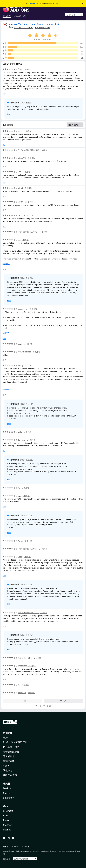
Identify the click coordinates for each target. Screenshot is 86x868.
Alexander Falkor (25, 658)
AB (19, 488)
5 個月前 (25, 488)
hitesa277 (22, 158)
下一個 (63, 701)
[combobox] (74, 15)
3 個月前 (31, 158)
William (21, 541)
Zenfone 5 (22, 440)
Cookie (15, 847)
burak (20, 131)
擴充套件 (7, 16)
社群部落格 (9, 761)
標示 (4, 94)
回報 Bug (8, 770)
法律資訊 (26, 847)
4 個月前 (44, 232)
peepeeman (23, 309)
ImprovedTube (42, 27)
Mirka (20, 432)
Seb (19, 172)
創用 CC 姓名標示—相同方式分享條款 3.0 (45, 851)
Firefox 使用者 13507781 (28, 613)
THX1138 (22, 215)
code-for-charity (23, 27)
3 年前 (28, 69)
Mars (20, 557)
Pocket (7, 830)
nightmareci (23, 666)
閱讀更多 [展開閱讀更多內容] (6, 264)
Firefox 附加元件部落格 (15, 742)
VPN (5, 816)
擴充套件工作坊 (11, 747)
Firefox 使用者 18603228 (28, 549)
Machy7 (21, 202)
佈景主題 (17, 16)
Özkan (20, 69)
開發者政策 (9, 756)
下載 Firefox (34, 3)
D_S (19, 496)
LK (19, 240)
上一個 (23, 701)
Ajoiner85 (22, 693)
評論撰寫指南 (10, 775)
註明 (10, 851)
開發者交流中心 (11, 752)
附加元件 (8, 733)
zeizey (21, 344)
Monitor (7, 825)
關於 (5, 738)
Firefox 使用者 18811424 (28, 232)
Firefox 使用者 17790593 (28, 150)
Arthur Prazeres (24, 352)
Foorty (20, 365)
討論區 (6, 766)
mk (19, 685)
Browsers (8, 811)
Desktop (8, 788)
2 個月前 (28, 131)
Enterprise (8, 798)
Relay (6, 820)
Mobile (7, 793)
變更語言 (7, 859)
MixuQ (20, 188)
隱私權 (6, 847)
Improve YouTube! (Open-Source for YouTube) (34, 24)
